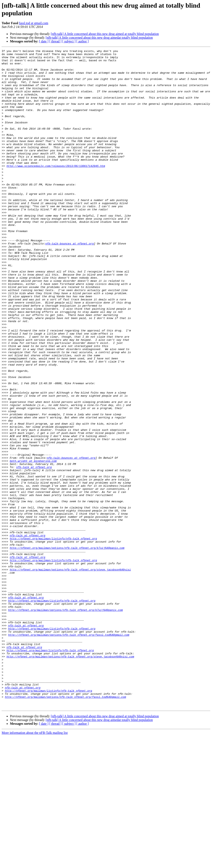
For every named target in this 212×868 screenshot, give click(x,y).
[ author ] (83, 41)
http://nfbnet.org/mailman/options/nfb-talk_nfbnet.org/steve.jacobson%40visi (70, 674)
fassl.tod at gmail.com (34, 23)
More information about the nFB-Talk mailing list (35, 864)
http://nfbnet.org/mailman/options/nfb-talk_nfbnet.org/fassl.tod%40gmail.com (69, 752)
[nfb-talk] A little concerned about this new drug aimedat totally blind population (99, 38)
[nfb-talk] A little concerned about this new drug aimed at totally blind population (105, 34)
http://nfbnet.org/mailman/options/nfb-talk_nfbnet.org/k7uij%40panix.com (67, 648)
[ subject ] (69, 41)
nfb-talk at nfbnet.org (34, 551)
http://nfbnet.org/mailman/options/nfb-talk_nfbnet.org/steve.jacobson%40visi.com (70, 778)
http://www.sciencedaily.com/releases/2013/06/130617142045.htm (56, 189)
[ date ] (44, 41)
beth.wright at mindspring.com (33, 543)
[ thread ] (55, 41)
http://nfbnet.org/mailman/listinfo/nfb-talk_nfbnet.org (53, 637)
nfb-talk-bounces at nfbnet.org (70, 283)
